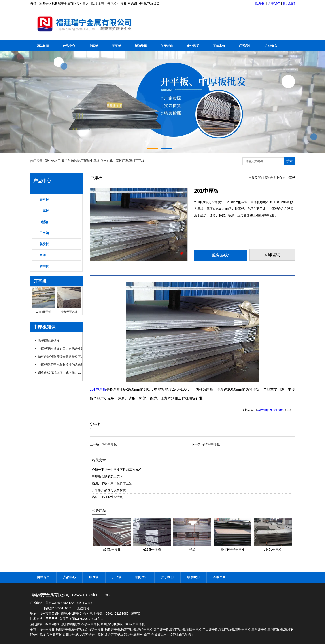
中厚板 (93, 46)
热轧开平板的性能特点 (107, 497)
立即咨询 (272, 255)
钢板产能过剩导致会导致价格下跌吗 (62, 357)
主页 (265, 178)
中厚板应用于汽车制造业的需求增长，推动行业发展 (73, 365)
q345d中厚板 (211, 444)
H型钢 (44, 222)
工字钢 (44, 233)
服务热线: (220, 255)
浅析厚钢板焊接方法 (52, 341)
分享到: (95, 424)
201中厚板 (98, 389)
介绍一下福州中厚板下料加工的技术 (117, 470)
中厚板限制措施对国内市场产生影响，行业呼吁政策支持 (76, 349)
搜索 (289, 161)
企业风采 (193, 46)
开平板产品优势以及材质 (109, 490)
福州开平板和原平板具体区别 (112, 483)
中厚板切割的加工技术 (107, 476)
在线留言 (271, 46)
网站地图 (259, 4)
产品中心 (69, 46)
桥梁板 (44, 266)
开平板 (116, 46)
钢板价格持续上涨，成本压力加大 (61, 373)
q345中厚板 (109, 444)
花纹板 (44, 244)
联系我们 (289, 4)
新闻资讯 (141, 46)
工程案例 (219, 46)
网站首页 (43, 46)
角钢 (43, 255)
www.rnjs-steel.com (270, 410)
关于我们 (274, 4)
